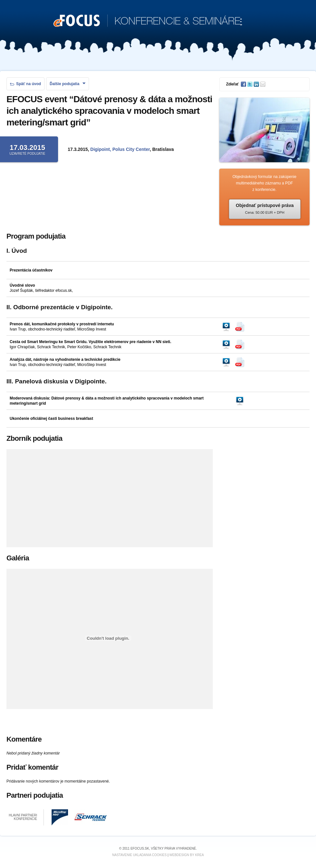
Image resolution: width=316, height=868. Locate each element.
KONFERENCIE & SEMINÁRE (148, 21)
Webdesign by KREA (187, 855)
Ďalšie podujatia (68, 84)
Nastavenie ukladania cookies (139, 855)
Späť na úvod (25, 84)
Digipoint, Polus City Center (120, 149)
